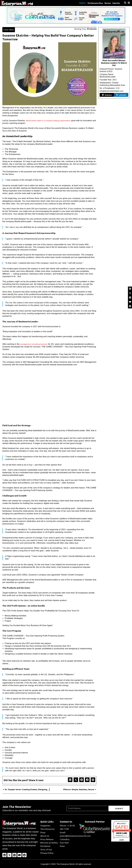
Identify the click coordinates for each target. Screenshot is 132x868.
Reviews (106, 3)
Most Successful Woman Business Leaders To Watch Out (114, 63)
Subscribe (116, 3)
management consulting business (35, 344)
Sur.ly (125, 835)
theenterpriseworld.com (121, 830)
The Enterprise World (65, 864)
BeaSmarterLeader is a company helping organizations (51, 120)
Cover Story (10, 29)
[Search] (125, 3)
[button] (70, 779)
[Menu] (129, 3)
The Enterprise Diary (91, 3)
